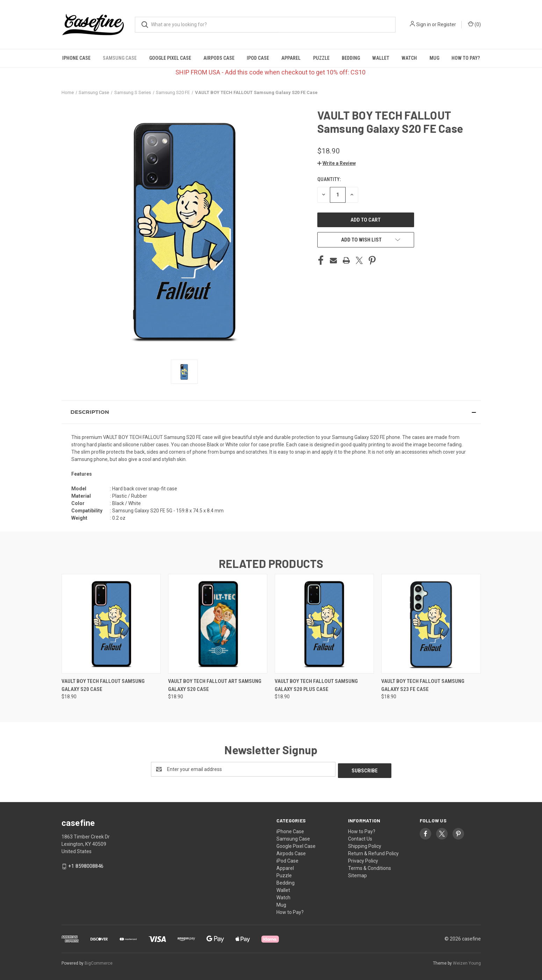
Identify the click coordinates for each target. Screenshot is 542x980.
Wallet (381, 58)
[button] (337, 163)
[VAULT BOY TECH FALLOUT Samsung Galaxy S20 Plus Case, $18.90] (324, 624)
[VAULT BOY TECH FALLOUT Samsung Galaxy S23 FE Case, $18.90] (431, 624)
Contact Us (360, 837)
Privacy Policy (363, 859)
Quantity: (329, 179)
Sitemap (357, 874)
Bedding (351, 58)
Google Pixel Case (170, 58)
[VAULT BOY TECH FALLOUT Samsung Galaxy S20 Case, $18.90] (111, 624)
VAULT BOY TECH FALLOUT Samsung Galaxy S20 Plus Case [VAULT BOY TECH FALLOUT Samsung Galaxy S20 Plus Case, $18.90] (316, 685)
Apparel (291, 58)
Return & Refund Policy (373, 852)
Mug (434, 58)
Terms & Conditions (370, 867)
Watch (409, 58)
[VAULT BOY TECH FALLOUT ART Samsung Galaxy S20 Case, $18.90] (218, 624)
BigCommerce (99, 962)
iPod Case (258, 58)
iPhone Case (76, 58)
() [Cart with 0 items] (474, 24)
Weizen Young (467, 962)
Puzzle (321, 58)
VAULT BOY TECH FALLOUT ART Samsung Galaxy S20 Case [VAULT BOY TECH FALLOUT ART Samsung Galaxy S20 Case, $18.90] (215, 685)
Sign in (424, 24)
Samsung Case (120, 58)
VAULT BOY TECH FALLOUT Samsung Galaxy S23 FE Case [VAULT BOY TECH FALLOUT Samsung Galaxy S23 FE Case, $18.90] (423, 685)
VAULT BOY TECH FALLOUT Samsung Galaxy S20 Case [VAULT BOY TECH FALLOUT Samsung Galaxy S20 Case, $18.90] (103, 685)
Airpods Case (219, 58)
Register (447, 24)
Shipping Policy (365, 845)
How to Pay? (466, 58)
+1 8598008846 (86, 865)
